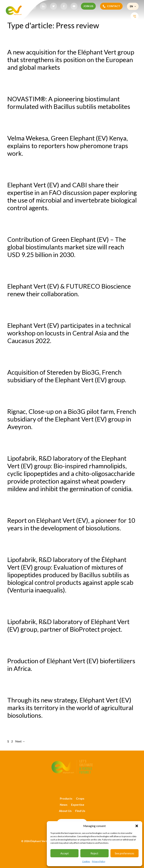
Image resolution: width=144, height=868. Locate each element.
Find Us (80, 811)
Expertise (78, 805)
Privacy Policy (99, 861)
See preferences (125, 853)
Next (20, 741)
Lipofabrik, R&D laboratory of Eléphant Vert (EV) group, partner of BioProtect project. (68, 625)
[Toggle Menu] (135, 17)
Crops (80, 798)
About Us (65, 811)
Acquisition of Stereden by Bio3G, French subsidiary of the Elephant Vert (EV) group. (67, 376)
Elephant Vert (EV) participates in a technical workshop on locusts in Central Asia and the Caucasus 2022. (69, 333)
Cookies (86, 861)
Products (66, 798)
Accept (65, 853)
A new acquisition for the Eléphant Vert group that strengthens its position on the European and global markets (71, 60)
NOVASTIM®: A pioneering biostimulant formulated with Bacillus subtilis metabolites (69, 103)
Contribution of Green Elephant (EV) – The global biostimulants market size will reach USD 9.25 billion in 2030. (67, 247)
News (64, 805)
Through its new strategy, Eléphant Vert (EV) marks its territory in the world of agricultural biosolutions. (70, 708)
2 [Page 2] (12, 741)
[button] (137, 826)
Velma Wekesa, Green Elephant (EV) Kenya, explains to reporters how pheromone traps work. (68, 146)
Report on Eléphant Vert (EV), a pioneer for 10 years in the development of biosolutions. (71, 524)
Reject (94, 853)
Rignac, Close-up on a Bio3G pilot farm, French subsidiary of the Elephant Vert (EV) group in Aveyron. (72, 419)
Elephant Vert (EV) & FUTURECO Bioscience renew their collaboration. (69, 290)
